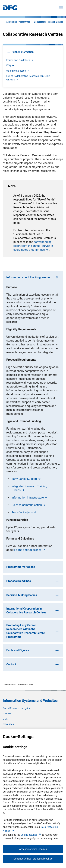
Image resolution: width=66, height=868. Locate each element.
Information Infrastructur (30, 498)
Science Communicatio (29, 505)
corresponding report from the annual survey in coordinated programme (33, 246)
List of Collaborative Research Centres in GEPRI (28, 78)
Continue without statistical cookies (33, 859)
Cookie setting (31, 835)
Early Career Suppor (26, 479)
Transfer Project (24, 512)
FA (10, 65)
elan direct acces (18, 71)
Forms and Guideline (20, 60)
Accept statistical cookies (33, 849)
